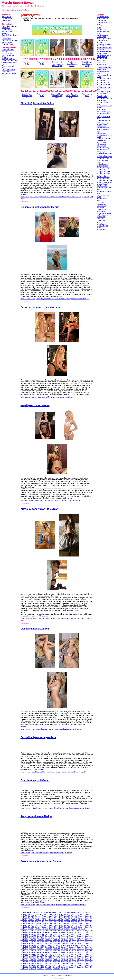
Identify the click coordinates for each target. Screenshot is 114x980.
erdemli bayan (41, 299)
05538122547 (88, 59)
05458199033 (58, 59)
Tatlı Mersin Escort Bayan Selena (72, 64)
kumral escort (70, 397)
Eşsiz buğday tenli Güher (35, 780)
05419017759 (58, 91)
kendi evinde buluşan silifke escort (43, 397)
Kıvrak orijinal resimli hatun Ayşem (41, 861)
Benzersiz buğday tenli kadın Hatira (41, 307)
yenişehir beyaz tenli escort (65, 772)
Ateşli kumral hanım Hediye (36, 816)
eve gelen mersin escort (73, 729)
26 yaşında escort (49, 619)
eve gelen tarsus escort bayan (78, 299)
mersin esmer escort (28, 299)
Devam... (24, 194)
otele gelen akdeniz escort (40, 853)
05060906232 (73, 59)
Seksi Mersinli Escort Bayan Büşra (87, 64)
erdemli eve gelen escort (55, 729)
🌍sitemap (69, 975)
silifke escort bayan (41, 501)
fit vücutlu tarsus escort (39, 808)
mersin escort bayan (57, 853)
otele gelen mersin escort (72, 197)
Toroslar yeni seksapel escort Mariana (72, 96)
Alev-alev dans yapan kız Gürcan (39, 509)
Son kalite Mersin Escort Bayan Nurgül (57, 96)
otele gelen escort (27, 501)
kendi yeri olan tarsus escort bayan (60, 501)
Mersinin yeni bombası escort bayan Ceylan (57, 64)
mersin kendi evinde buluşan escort (68, 619)
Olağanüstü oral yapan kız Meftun (40, 207)
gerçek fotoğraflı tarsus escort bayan (61, 808)
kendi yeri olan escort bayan (31, 772)
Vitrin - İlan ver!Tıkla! (27, 63)
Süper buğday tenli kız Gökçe (37, 103)
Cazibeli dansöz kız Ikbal (35, 629)
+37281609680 (29, 59)
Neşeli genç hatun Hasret (35, 405)
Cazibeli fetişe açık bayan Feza (38, 737)
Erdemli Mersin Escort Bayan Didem (27, 96)
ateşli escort (60, 397)
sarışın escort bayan (28, 729)
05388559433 (28, 91)
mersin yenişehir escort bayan (31, 197)
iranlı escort (81, 905)
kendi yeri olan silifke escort (45, 905)
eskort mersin (25, 397)
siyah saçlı (77, 501)
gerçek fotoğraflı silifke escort (66, 905)
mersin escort (25, 808)
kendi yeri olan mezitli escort (53, 197)
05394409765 (73, 91)
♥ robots (59, 975)
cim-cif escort (80, 772)
